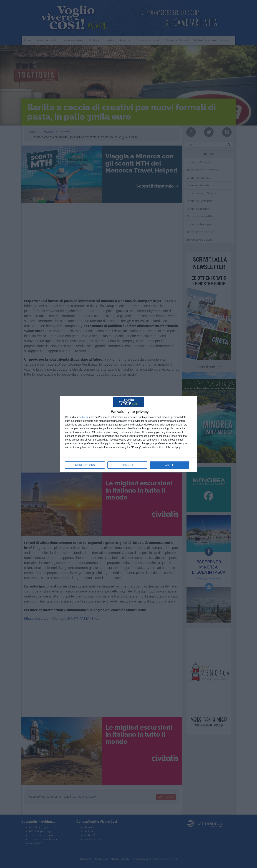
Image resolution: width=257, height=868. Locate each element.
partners (83, 417)
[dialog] (128, 434)
